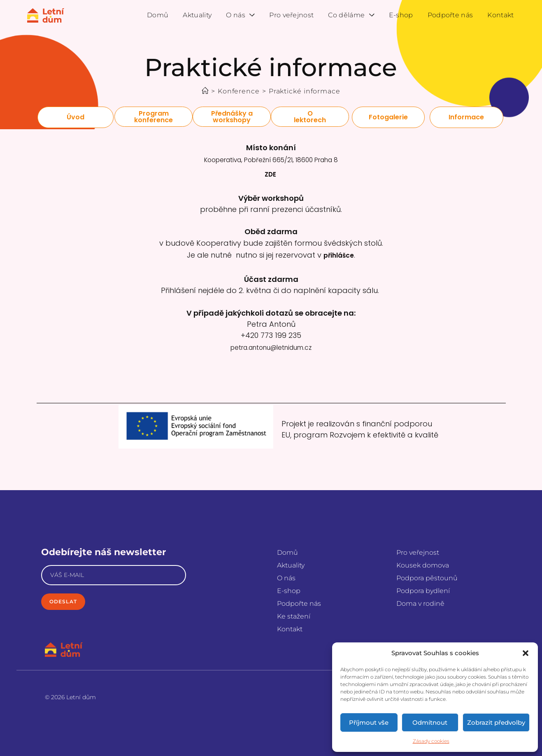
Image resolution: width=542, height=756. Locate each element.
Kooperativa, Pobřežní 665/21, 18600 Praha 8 (271, 159)
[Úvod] (205, 91)
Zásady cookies (431, 741)
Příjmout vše (369, 722)
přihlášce (339, 248)
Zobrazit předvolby (496, 722)
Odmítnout (430, 722)
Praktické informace (305, 91)
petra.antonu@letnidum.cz (271, 338)
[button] (526, 653)
